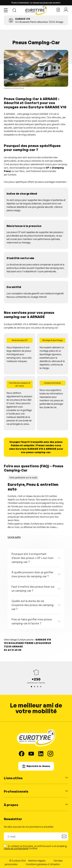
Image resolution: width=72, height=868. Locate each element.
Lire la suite (14, 537)
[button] (7, 10)
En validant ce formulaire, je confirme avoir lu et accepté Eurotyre (35, 847)
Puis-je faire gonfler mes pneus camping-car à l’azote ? (32, 621)
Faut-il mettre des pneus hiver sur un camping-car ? (33, 589)
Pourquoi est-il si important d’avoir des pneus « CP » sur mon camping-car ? (32, 558)
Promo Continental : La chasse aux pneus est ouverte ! (36, 3)
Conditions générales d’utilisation (43, 864)
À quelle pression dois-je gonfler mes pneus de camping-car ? (32, 574)
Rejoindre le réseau (38, 766)
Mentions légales (37, 861)
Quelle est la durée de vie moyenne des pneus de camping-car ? (33, 605)
